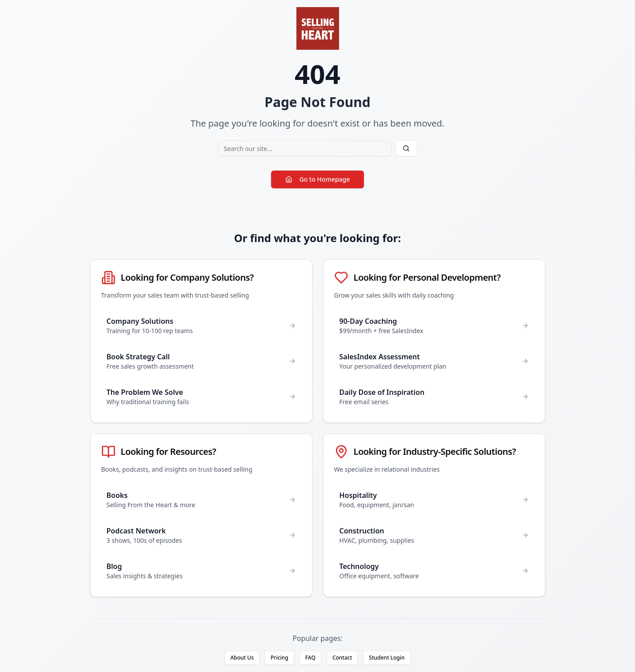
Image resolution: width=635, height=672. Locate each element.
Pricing (280, 658)
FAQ (310, 658)
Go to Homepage (318, 179)
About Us (242, 658)
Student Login (387, 658)
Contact (342, 658)
